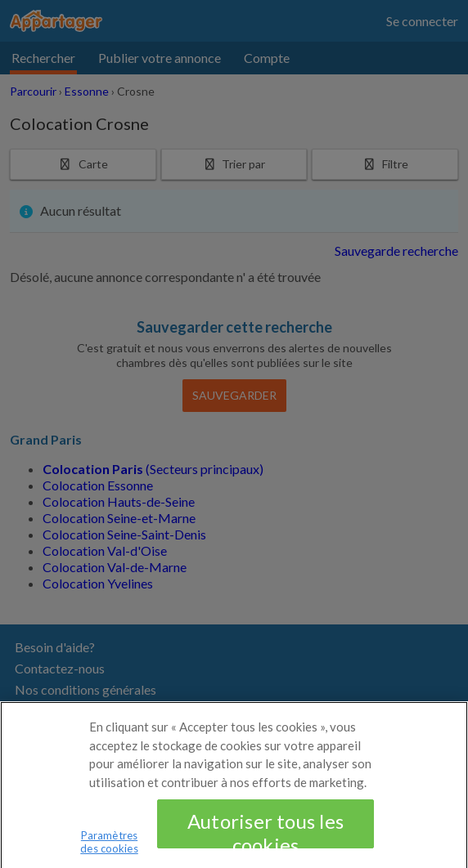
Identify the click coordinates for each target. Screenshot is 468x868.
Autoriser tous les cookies (265, 836)
